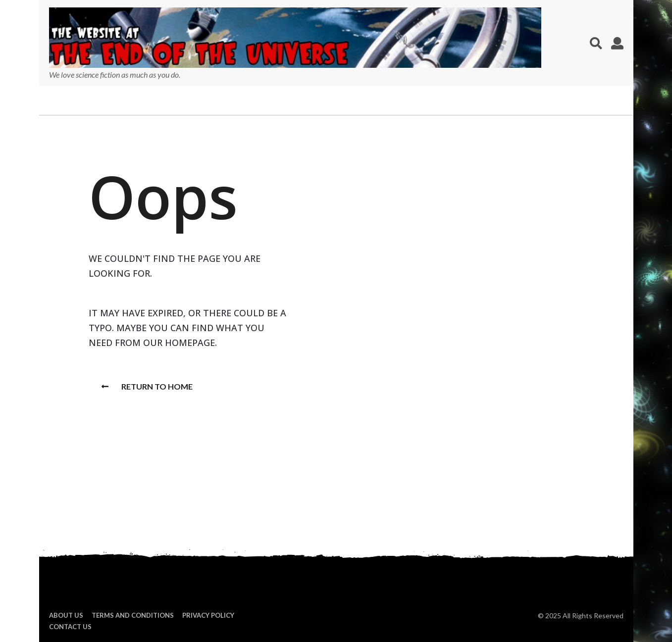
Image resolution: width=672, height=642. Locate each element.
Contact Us (70, 627)
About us (66, 615)
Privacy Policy (208, 615)
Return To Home (147, 386)
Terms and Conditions (133, 615)
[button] (596, 43)
